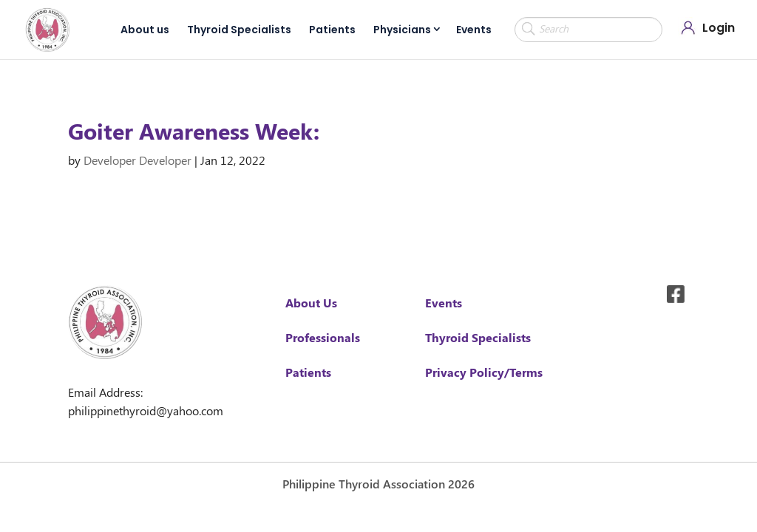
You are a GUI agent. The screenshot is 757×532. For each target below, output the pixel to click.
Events (474, 30)
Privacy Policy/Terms (484, 372)
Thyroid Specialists (239, 30)
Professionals (323, 337)
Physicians (402, 30)
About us (145, 30)
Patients (332, 30)
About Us (311, 303)
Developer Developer (138, 160)
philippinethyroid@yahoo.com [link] (146, 410)
